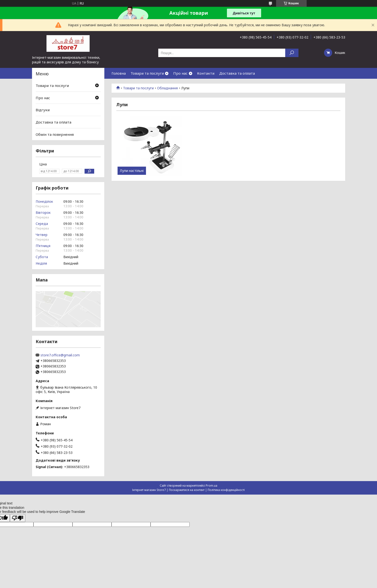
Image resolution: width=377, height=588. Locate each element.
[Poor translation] (18, 518)
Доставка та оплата (237, 73)
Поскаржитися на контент (187, 490)
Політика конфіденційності (226, 490)
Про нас (180, 73)
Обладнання (167, 88)
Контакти (206, 73)
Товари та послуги (147, 73)
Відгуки (43, 110)
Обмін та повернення (55, 134)
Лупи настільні (132, 171)
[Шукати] (292, 53)
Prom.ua (212, 486)
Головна (119, 73)
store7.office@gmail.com (60, 355)
